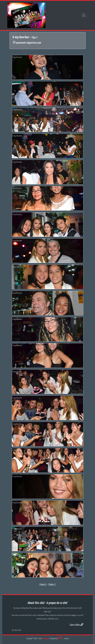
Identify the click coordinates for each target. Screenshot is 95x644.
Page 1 (43, 584)
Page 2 (52, 584)
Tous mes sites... (17, 630)
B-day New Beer (17, 57)
